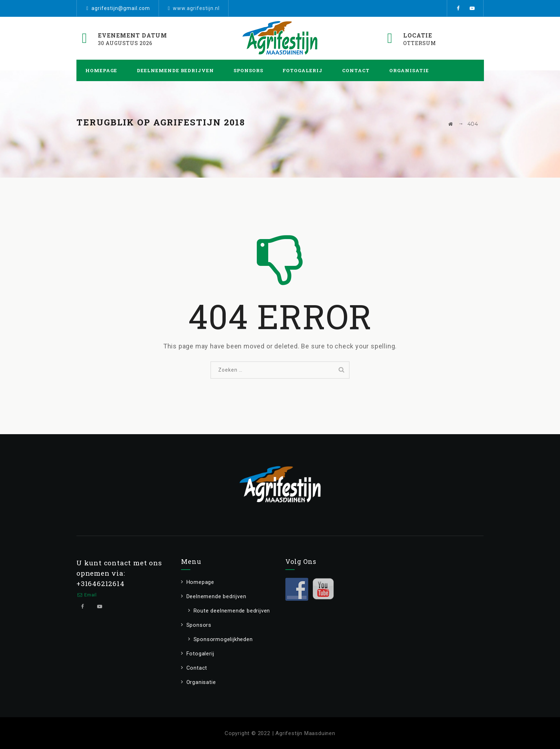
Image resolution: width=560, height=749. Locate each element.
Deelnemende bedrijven (175, 70)
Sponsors (248, 70)
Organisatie (409, 70)
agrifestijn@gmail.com (121, 8)
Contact (356, 70)
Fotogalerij (302, 70)
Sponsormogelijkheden (223, 639)
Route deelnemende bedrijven (232, 611)
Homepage (101, 70)
